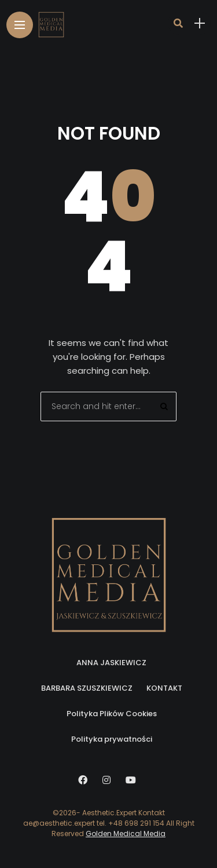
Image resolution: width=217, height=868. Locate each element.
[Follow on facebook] (84, 780)
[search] (178, 23)
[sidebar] (200, 23)
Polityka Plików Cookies (112, 714)
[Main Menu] (20, 25)
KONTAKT (164, 688)
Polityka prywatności (112, 739)
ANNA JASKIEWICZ (111, 663)
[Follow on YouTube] (133, 780)
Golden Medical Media (126, 834)
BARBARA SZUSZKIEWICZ (87, 688)
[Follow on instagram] (108, 780)
